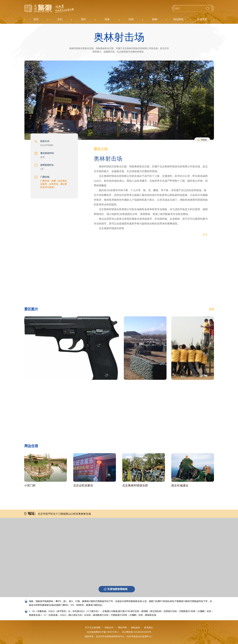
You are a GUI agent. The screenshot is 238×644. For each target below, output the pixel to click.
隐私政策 (136, 628)
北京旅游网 (49, 8)
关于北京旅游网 (93, 628)
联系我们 (149, 628)
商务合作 (109, 628)
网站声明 (122, 628)
